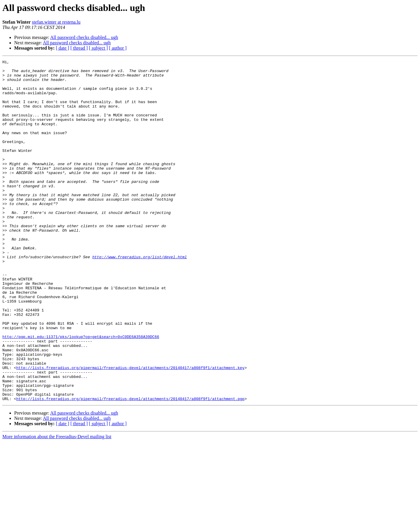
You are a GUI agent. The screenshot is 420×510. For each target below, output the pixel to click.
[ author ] (118, 48)
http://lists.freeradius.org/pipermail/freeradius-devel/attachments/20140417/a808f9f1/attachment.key (130, 430)
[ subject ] (98, 48)
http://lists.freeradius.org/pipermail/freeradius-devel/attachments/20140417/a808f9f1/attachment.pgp (130, 467)
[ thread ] (79, 48)
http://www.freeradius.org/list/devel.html (140, 297)
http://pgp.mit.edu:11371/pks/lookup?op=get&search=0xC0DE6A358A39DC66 (81, 392)
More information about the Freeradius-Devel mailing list (57, 505)
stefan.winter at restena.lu (56, 22)
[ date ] (63, 48)
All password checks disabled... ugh (84, 37)
